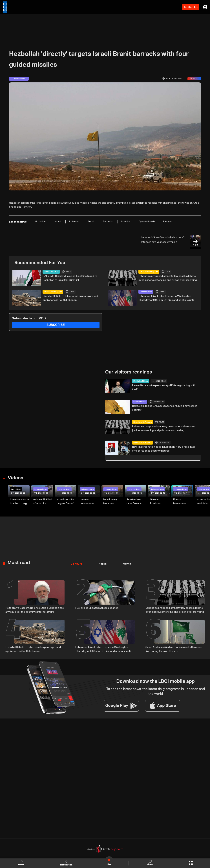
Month (125, 563)
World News (16, 489)
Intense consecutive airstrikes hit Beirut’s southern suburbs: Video (89, 502)
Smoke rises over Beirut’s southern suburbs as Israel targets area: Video (134, 502)
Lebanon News (146, 292)
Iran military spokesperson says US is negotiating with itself (164, 387)
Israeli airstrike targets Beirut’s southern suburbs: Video (66, 502)
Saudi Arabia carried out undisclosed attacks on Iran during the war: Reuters (174, 649)
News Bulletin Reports (149, 272)
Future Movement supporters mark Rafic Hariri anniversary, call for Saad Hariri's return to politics (183, 502)
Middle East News (51, 272)
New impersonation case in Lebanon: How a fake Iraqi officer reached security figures (163, 449)
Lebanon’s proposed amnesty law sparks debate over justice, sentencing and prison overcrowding (168, 278)
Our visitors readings (129, 372)
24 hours (76, 563)
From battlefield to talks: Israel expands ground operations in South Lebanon (70, 298)
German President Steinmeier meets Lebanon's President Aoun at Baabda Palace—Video (159, 502)
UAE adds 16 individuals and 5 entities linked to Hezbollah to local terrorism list (70, 278)
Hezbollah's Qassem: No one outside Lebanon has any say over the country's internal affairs (35, 609)
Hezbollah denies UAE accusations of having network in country (165, 408)
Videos (16, 478)
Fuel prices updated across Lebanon (97, 607)
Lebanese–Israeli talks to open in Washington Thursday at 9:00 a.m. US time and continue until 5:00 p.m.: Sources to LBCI (166, 298)
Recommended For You (40, 263)
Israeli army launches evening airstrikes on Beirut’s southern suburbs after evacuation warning (111, 502)
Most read (19, 562)
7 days (101, 563)
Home (22, 863)
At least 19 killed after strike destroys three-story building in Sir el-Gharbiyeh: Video (43, 502)
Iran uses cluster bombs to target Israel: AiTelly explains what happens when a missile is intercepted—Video (20, 502)
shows (150, 863)
